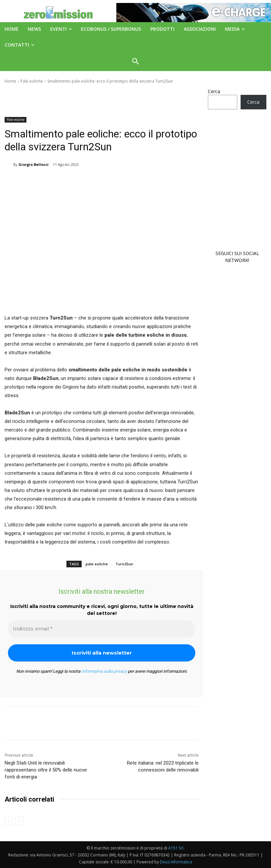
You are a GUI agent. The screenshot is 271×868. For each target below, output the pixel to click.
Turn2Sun (124, 564)
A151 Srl (176, 848)
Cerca (214, 91)
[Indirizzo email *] (102, 629)
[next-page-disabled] (19, 821)
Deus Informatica (176, 862)
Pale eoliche (32, 81)
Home (10, 81)
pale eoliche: (97, 564)
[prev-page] (9, 821)
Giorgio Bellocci (34, 164)
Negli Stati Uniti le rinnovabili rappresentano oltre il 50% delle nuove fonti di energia (46, 770)
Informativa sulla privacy (104, 671)
